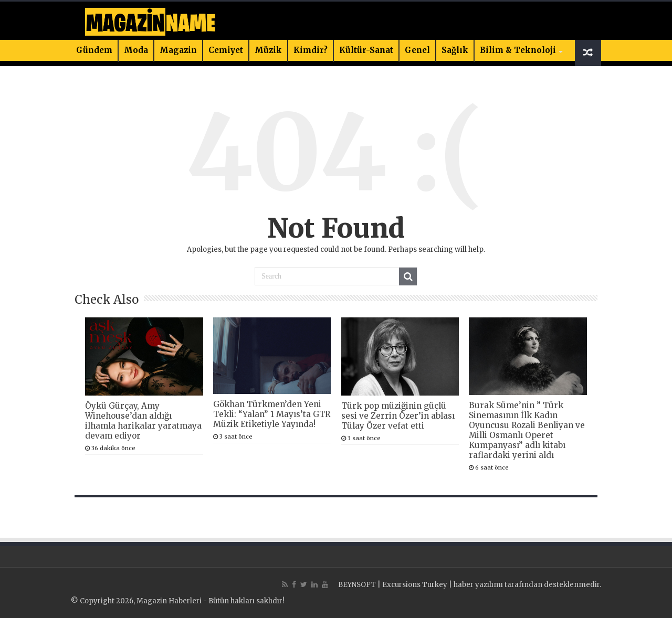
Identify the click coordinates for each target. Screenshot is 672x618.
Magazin (178, 50)
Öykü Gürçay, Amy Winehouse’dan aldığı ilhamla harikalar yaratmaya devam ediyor (143, 421)
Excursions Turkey (415, 585)
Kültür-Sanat (366, 50)
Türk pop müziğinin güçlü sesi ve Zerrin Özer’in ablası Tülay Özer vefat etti (398, 416)
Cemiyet (226, 50)
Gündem (94, 50)
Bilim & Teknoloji (518, 50)
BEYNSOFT (357, 585)
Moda (136, 50)
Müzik (268, 50)
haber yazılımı (478, 585)
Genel (417, 50)
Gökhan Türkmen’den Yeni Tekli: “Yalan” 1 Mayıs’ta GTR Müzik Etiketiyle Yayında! (272, 414)
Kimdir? (311, 50)
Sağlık (455, 50)
